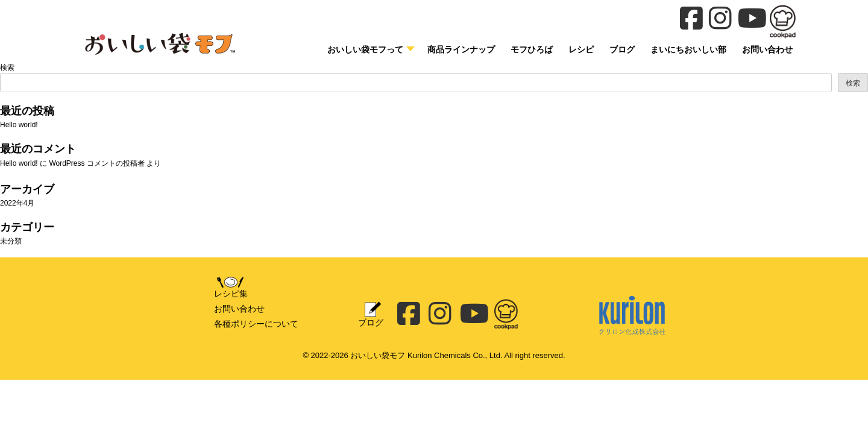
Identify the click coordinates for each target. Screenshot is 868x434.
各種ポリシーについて (256, 324)
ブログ (622, 49)
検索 (7, 68)
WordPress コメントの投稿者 (96, 163)
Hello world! (19, 125)
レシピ (581, 49)
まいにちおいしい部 (688, 49)
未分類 (11, 241)
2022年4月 (17, 203)
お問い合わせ (239, 309)
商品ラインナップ (461, 49)
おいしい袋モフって (365, 49)
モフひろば (532, 49)
